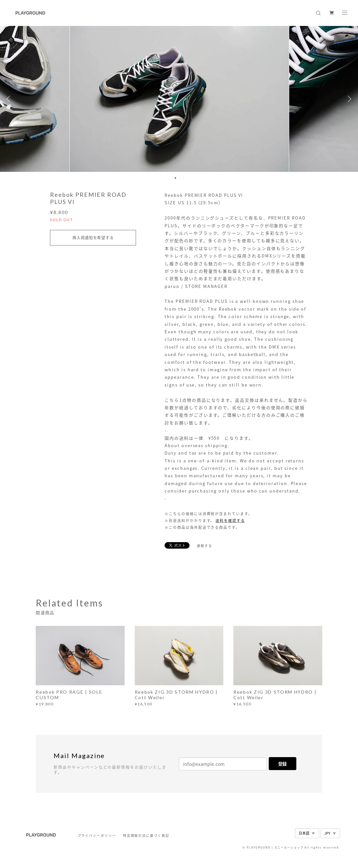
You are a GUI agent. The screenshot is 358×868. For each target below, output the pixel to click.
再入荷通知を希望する (93, 238)
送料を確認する (230, 521)
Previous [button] (10, 99)
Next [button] (348, 99)
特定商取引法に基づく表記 (146, 835)
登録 (282, 764)
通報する (204, 546)
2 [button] (179, 178)
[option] (179, 99)
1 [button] (175, 178)
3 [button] (184, 178)
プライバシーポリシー (97, 835)
